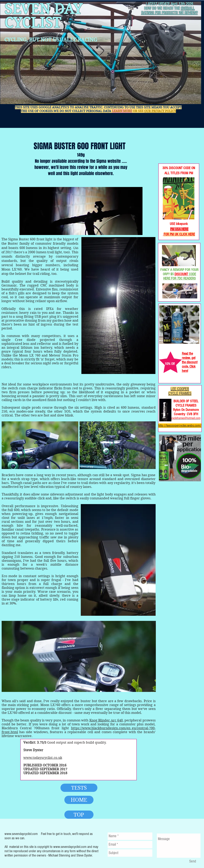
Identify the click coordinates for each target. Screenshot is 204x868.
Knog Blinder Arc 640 (106, 720)
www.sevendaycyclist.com (21, 834)
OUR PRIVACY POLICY (160, 111)
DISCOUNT (181, 274)
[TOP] (79, 815)
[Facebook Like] (172, 150)
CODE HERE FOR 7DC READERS (180, 276)
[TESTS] (79, 788)
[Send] (193, 861)
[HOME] (79, 800)
